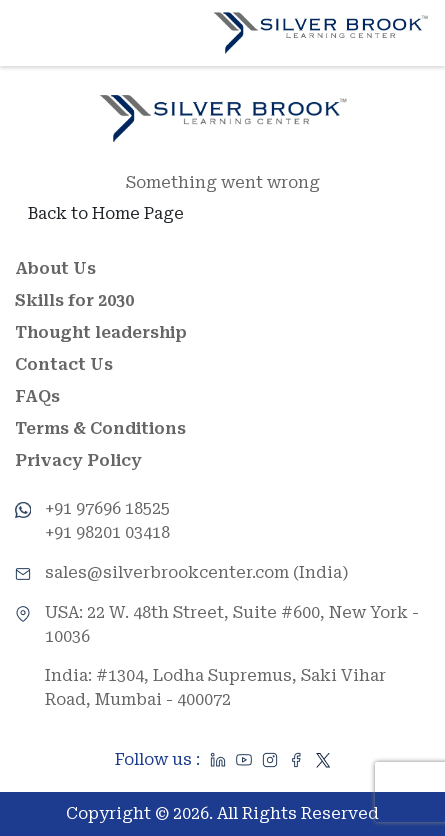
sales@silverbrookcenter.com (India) (197, 572)
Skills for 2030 (74, 300)
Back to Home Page (106, 213)
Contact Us (64, 364)
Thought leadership (101, 332)
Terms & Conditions (100, 428)
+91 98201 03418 (107, 532)
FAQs (37, 396)
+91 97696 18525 (107, 508)
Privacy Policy (78, 460)
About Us (55, 268)
